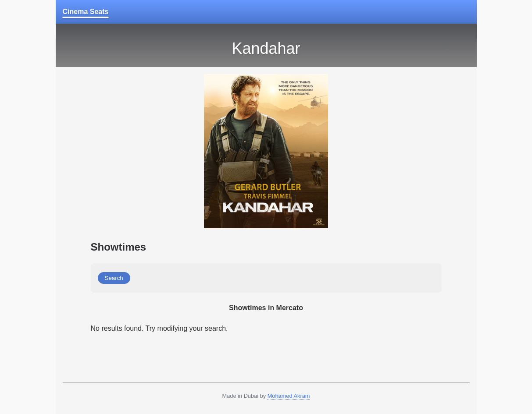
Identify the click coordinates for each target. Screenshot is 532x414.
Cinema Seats (86, 12)
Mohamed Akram (289, 396)
